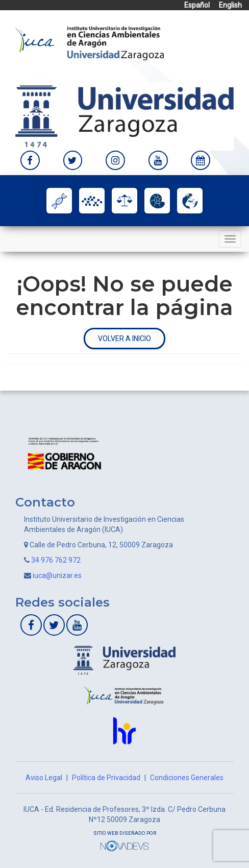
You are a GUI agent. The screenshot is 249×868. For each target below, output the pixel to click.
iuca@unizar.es (57, 575)
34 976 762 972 (56, 560)
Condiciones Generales (187, 778)
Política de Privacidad (106, 778)
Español (197, 5)
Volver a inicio (124, 339)
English (230, 5)
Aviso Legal (44, 778)
